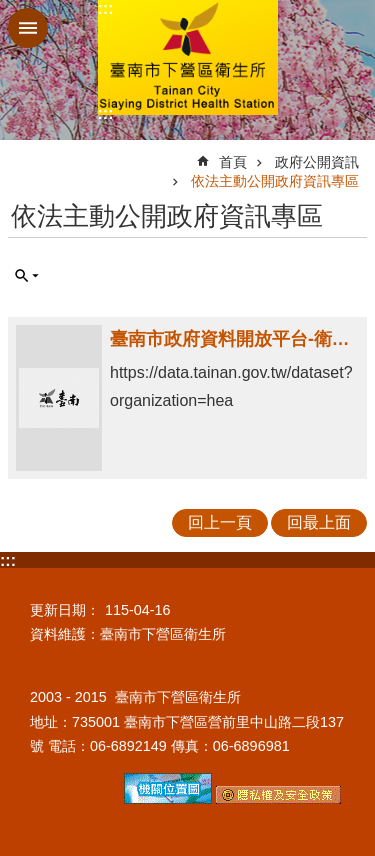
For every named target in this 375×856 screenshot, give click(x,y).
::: (106, 8)
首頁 (233, 162)
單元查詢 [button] (27, 276)
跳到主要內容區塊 (10, 10)
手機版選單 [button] (28, 28)
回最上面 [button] (319, 522)
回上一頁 (220, 522)
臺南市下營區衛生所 (188, 57)
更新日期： (65, 610)
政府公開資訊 (317, 162)
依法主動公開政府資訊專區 (275, 181)
